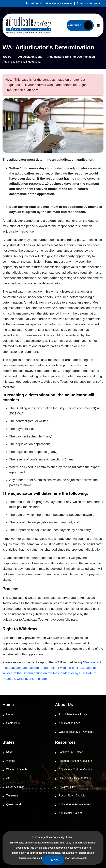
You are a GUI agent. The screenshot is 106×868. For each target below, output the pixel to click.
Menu (53, 860)
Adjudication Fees (70, 723)
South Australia (15, 787)
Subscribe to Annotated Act (75, 804)
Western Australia (17, 769)
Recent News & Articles (73, 796)
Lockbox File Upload (88, 3)
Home (10, 714)
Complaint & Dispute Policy (75, 778)
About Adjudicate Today (73, 714)
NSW (9, 752)
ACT (9, 778)
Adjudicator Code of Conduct (76, 769)
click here (31, 90)
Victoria (11, 761)
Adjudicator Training (71, 813)
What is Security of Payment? (77, 732)
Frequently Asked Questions (76, 761)
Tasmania (12, 796)
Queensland (13, 804)
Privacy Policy (67, 787)
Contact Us (13, 723)
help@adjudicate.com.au (59, 3)
